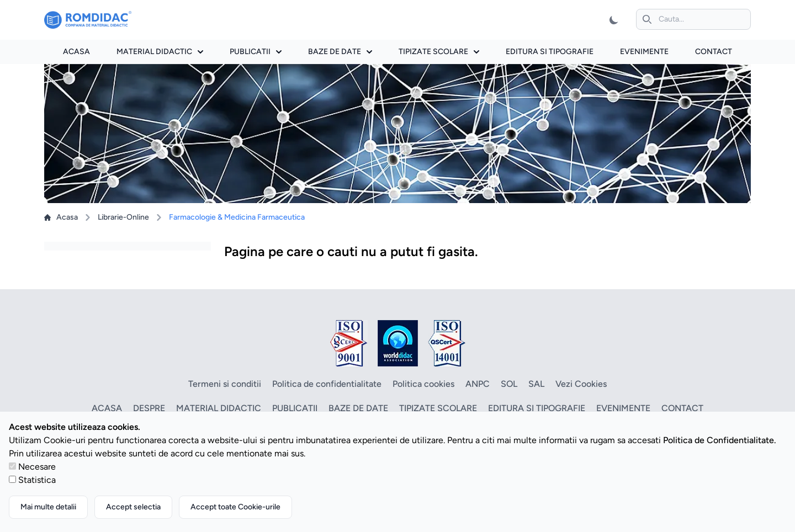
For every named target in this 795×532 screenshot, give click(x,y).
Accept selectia (133, 507)
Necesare (37, 467)
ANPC (478, 384)
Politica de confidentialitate (327, 384)
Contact (714, 52)
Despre (149, 408)
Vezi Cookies (581, 384)
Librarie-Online (123, 217)
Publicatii (256, 52)
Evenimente (644, 52)
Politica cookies (423, 384)
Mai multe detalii (48, 507)
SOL (509, 384)
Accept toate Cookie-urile (235, 507)
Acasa (76, 52)
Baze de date (340, 52)
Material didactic (160, 52)
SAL (536, 384)
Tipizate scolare (439, 52)
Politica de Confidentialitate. (720, 440)
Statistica (37, 480)
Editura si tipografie (550, 52)
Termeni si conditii (225, 384)
